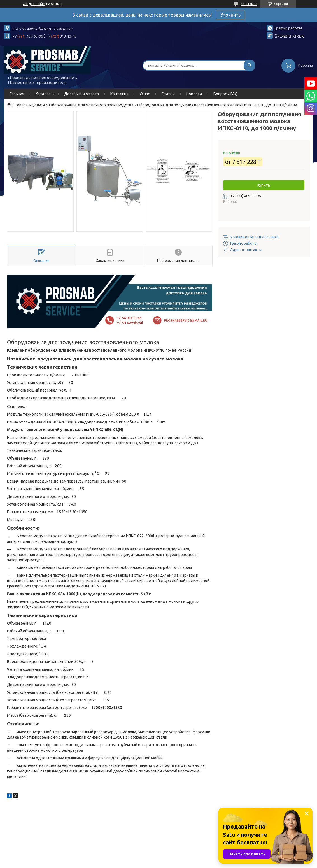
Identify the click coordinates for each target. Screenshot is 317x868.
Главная (17, 94)
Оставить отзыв (289, 35)
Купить (264, 185)
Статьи (168, 94)
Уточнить (230, 15)
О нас (145, 94)
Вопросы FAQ (226, 94)
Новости (194, 94)
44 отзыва (249, 4)
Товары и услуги (30, 105)
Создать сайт (34, 4)
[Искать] (250, 66)
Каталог (43, 94)
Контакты (119, 94)
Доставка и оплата (81, 94)
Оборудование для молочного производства (91, 105)
